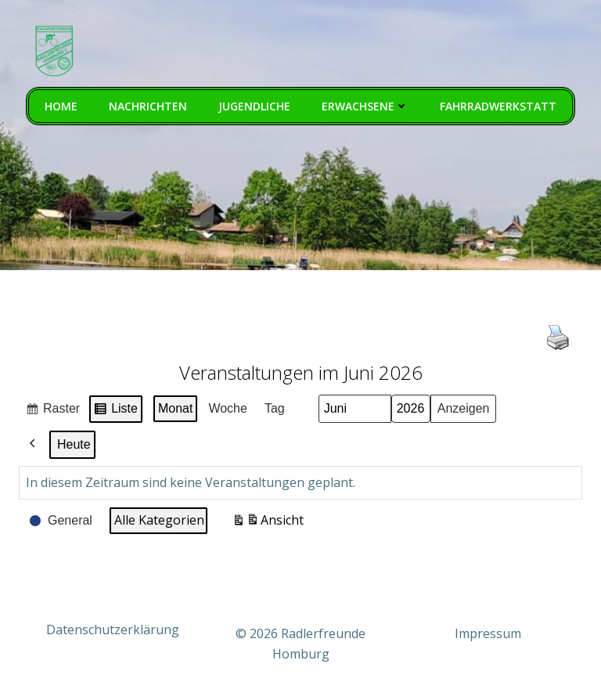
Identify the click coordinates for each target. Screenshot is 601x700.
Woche (228, 408)
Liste (115, 411)
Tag (275, 408)
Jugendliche (254, 106)
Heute (74, 444)
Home (61, 106)
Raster (52, 411)
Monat (175, 408)
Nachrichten (148, 106)
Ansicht (268, 523)
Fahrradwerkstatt (498, 106)
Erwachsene (365, 106)
